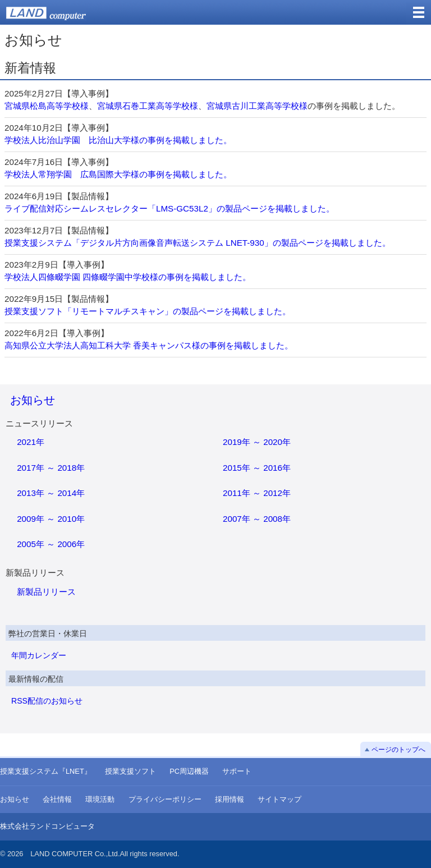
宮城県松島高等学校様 (47, 106)
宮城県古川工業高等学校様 (257, 106)
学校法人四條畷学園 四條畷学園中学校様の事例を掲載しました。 (128, 277)
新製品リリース (46, 592)
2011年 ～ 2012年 (257, 493)
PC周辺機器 (189, 771)
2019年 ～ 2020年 (257, 442)
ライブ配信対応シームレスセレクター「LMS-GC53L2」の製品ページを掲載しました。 (169, 208)
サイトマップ (279, 799)
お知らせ (33, 400)
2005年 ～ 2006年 (51, 544)
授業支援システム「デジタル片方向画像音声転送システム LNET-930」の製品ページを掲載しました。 (198, 243)
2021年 (31, 442)
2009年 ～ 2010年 (51, 519)
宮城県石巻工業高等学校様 (148, 106)
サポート (237, 771)
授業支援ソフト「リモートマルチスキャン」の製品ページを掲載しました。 (148, 311)
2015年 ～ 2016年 (257, 468)
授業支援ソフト (130, 771)
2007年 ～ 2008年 (257, 519)
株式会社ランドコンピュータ (47, 826)
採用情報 (230, 799)
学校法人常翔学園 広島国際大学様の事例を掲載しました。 (118, 174)
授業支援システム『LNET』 (46, 771)
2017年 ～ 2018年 (51, 468)
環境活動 (100, 799)
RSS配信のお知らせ (47, 701)
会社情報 (57, 799)
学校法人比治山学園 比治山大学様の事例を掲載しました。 (118, 140)
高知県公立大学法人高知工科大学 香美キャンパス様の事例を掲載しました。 (149, 345)
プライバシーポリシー (165, 799)
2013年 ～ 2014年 (51, 493)
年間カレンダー (39, 655)
